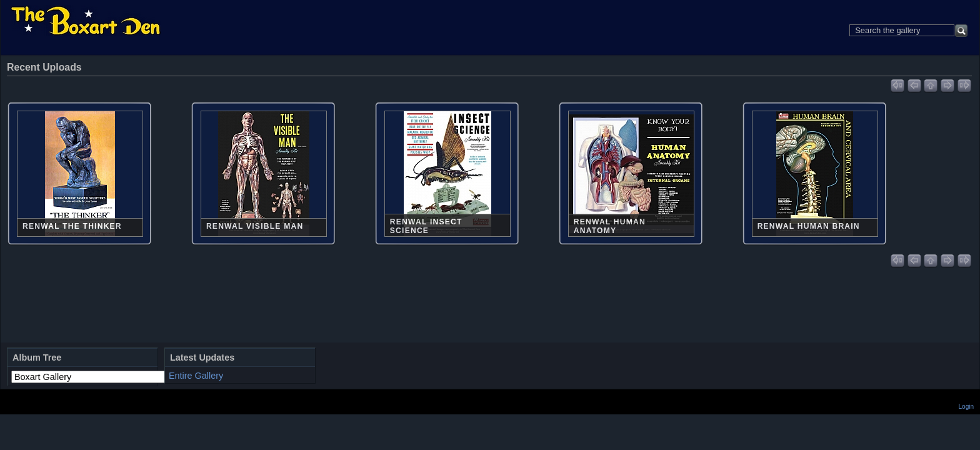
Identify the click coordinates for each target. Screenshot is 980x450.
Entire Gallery (196, 376)
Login (966, 407)
